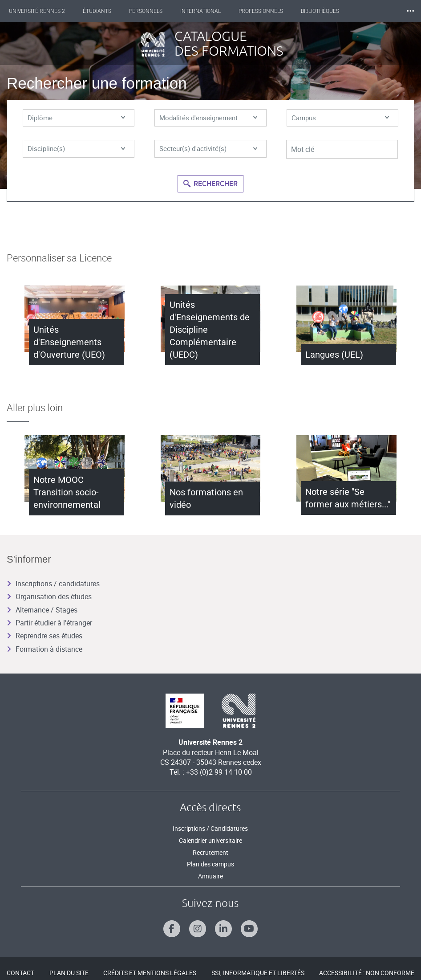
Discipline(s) (76, 151)
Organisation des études (49, 596)
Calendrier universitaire (210, 840)
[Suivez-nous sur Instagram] (198, 929)
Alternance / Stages (42, 610)
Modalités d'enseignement (208, 118)
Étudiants (97, 11)
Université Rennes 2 (37, 11)
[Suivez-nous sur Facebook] (172, 929)
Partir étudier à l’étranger (49, 623)
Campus (340, 118)
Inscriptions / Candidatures (210, 828)
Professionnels (261, 11)
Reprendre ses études (45, 636)
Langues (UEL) (334, 355)
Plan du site (69, 973)
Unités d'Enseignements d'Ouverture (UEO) (69, 342)
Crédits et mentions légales (150, 973)
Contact (20, 973)
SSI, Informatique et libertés (258, 973)
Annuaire (210, 876)
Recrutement (210, 852)
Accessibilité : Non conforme (367, 973)
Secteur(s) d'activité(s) (208, 151)
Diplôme (76, 118)
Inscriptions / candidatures (53, 584)
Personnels (146, 11)
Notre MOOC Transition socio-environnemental (67, 492)
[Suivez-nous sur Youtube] (249, 929)
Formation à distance (45, 649)
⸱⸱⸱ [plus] (410, 11)
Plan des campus (210, 864)
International (200, 11)
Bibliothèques (320, 11)
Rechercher (210, 183)
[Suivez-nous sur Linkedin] (223, 929)
